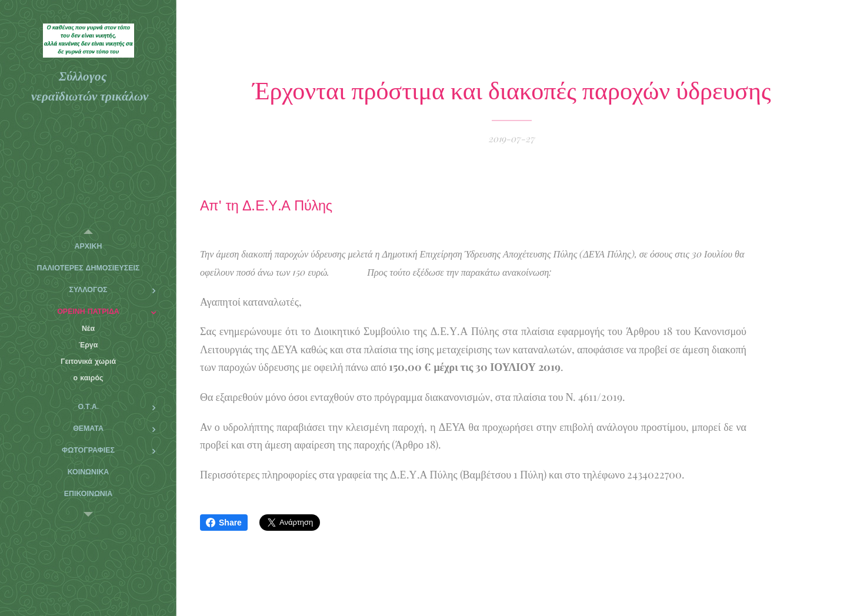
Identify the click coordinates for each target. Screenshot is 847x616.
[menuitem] (88, 247)
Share (224, 523)
